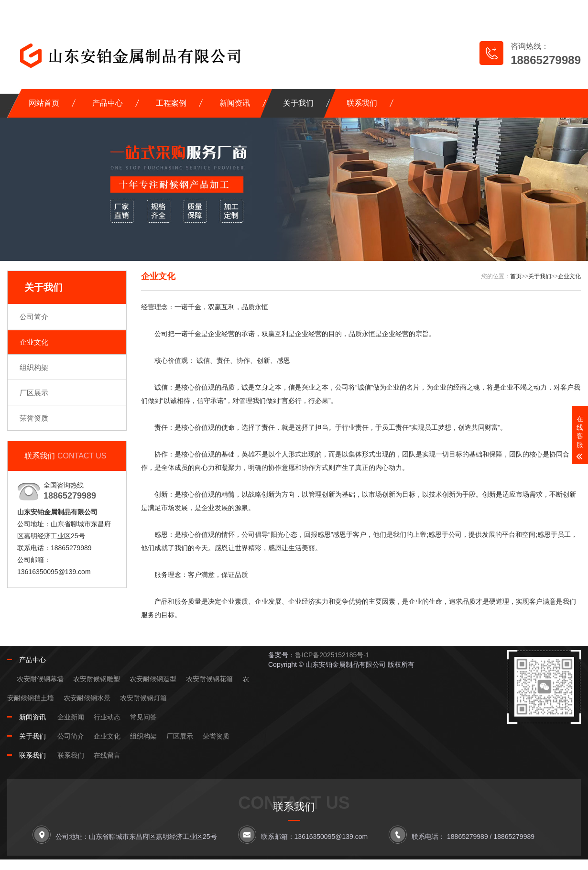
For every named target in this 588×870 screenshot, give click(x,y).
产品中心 (108, 103)
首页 (516, 276)
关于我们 (298, 103)
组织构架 (34, 367)
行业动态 (107, 717)
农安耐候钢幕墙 (40, 679)
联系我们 (362, 103)
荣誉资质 (34, 418)
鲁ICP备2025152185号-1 (332, 655)
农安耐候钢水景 (87, 698)
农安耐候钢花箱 (209, 679)
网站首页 (44, 103)
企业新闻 (71, 717)
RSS (536, 10)
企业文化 (34, 342)
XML (565, 10)
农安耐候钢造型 (153, 679)
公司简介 (34, 317)
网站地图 (488, 10)
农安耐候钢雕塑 (97, 679)
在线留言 (433, 10)
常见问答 (143, 717)
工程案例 (171, 103)
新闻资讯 (235, 103)
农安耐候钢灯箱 (143, 698)
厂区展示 (34, 393)
